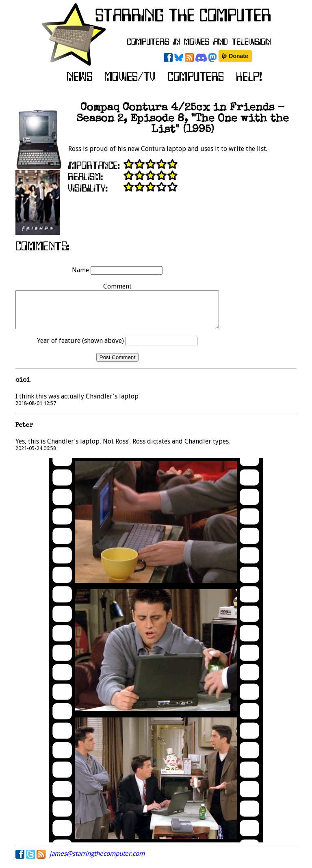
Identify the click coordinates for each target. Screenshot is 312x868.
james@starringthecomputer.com (97, 861)
